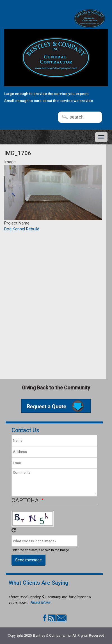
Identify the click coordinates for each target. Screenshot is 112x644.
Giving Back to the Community (56, 388)
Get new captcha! (14, 530)
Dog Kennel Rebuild (22, 229)
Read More (40, 602)
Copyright (16, 636)
